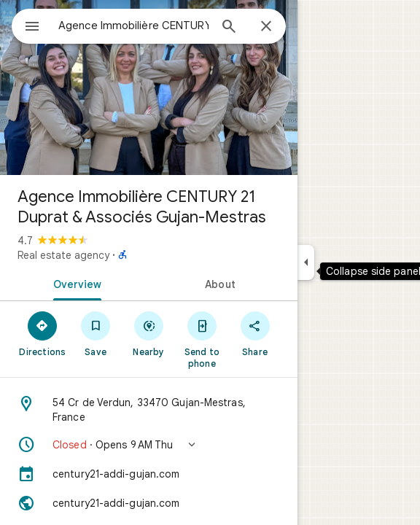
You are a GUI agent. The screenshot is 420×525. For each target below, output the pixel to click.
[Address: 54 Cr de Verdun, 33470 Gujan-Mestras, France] (149, 410)
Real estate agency (63, 255)
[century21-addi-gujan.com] (149, 474)
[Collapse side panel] (306, 262)
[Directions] (43, 333)
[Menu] (32, 28)
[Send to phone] (202, 339)
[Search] (229, 28)
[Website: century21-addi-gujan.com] (149, 503)
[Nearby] (149, 333)
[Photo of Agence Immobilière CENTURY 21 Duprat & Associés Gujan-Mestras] (149, 87)
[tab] (74, 283)
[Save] (96, 333)
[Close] (266, 27)
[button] (149, 445)
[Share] (255, 333)
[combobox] (133, 26)
